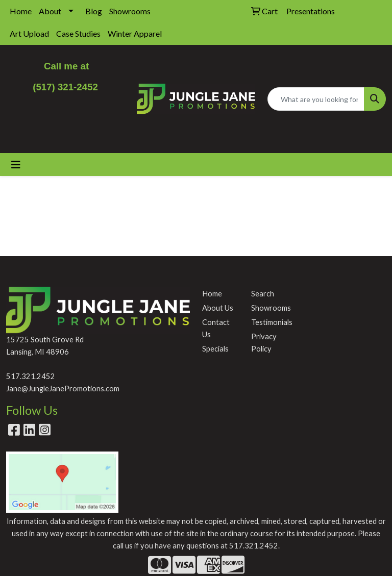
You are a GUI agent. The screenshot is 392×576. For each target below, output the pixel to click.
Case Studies (78, 33)
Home (21, 11)
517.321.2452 (31, 376)
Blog (94, 11)
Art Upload (29, 33)
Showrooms (130, 11)
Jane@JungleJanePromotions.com (63, 389)
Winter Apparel (135, 33)
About (50, 11)
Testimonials (269, 322)
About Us (218, 308)
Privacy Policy (264, 343)
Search (263, 294)
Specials (215, 349)
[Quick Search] (316, 99)
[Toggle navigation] (16, 165)
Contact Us (216, 328)
